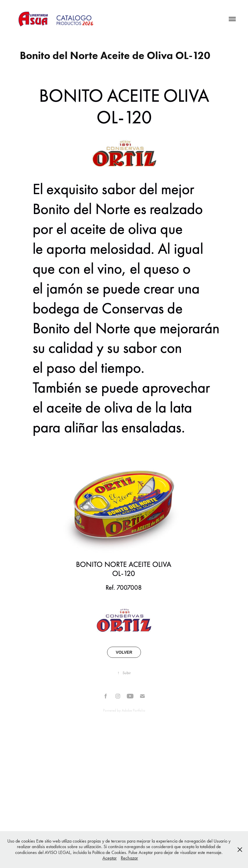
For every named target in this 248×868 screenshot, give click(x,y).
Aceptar (110, 858)
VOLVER (124, 652)
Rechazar (129, 858)
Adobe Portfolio (133, 710)
